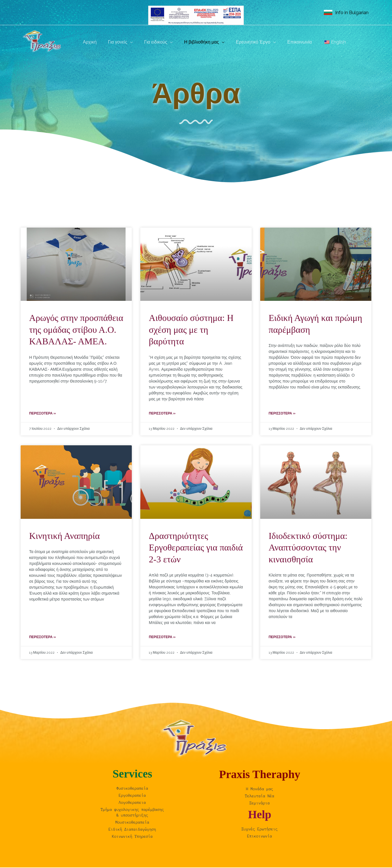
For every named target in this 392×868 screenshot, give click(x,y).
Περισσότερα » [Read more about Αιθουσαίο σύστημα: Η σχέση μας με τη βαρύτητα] (162, 414)
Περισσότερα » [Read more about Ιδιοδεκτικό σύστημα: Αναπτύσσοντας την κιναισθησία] (282, 638)
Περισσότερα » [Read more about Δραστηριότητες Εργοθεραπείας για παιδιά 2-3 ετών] (162, 638)
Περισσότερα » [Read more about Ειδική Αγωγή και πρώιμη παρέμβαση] (282, 414)
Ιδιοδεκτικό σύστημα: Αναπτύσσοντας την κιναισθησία (308, 548)
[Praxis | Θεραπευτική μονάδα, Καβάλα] (43, 42)
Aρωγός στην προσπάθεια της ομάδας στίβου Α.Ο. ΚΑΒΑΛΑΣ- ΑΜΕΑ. (76, 330)
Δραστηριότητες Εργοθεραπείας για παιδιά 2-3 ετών (196, 548)
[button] (127, 42)
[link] (346, 12)
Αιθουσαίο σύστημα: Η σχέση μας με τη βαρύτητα (191, 330)
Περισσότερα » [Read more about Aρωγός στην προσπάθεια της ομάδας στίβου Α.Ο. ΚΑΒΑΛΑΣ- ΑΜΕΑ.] (43, 414)
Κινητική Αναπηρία (64, 536)
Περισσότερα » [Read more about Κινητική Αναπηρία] (43, 638)
